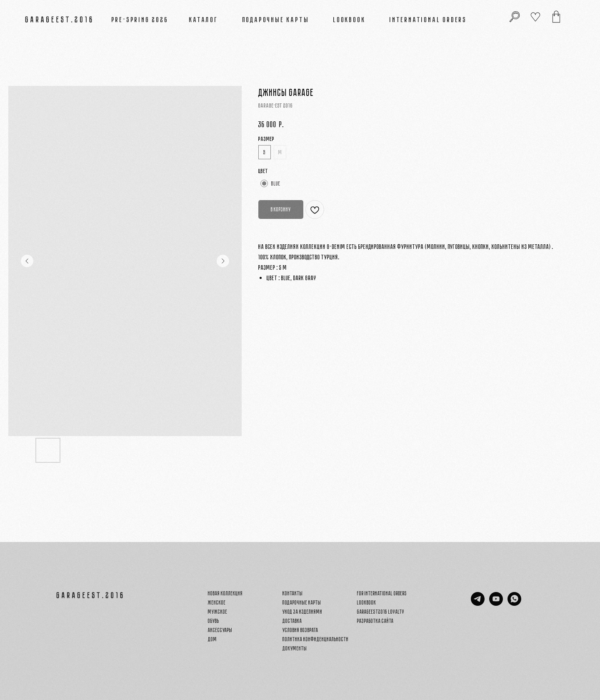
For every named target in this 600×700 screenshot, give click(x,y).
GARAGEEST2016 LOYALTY (381, 612)
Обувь (214, 621)
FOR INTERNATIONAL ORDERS (382, 593)
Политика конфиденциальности (316, 639)
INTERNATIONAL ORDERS (428, 20)
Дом (212, 639)
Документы (295, 649)
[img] (556, 17)
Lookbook (349, 20)
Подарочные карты (276, 20)
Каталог (204, 20)
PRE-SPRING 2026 (140, 20)
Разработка (369, 621)
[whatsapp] (514, 603)
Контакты (293, 593)
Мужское (218, 612)
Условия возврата (300, 630)
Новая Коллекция (225, 593)
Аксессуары (220, 630)
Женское (217, 603)
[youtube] (496, 603)
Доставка (292, 621)
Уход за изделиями (302, 612)
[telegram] (478, 603)
